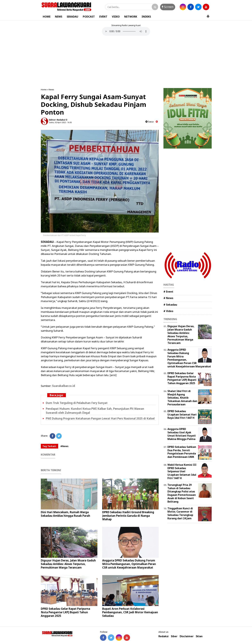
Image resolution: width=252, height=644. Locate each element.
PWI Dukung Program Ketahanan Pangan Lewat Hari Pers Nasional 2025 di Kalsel (100, 418)
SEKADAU (72, 17)
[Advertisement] (126, 62)
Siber (174, 636)
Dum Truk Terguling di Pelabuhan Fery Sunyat (77, 403)
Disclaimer (187, 636)
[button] (208, 15)
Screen (168, 7)
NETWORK (131, 17)
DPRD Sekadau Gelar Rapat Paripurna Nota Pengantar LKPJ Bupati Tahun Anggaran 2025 (65, 612)
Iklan (199, 636)
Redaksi (164, 636)
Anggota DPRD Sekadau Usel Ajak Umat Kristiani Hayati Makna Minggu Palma (182, 434)
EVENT (103, 17)
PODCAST (89, 17)
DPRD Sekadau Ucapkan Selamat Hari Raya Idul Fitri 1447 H (182, 415)
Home (44, 89)
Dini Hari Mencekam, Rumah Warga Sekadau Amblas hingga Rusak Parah (65, 514)
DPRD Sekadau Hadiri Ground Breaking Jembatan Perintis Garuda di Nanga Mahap (128, 516)
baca (149, 122)
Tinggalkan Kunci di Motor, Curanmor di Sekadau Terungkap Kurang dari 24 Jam (180, 513)
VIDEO (116, 17)
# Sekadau (170, 305)
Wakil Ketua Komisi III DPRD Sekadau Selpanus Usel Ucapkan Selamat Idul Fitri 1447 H (182, 471)
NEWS (59, 17)
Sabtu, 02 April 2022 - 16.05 (60, 122)
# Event (168, 292)
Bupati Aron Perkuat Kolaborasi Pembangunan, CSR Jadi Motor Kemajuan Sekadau (130, 612)
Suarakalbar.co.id (63, 386)
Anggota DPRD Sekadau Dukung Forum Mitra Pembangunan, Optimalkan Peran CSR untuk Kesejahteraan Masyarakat (129, 564)
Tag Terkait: (50, 446)
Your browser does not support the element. (126, 31)
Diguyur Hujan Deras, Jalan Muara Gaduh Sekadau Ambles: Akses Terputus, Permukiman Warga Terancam (68, 564)
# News (168, 298)
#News (64, 446)
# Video (168, 311)
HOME (47, 17)
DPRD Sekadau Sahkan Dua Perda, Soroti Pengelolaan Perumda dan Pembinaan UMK (182, 452)
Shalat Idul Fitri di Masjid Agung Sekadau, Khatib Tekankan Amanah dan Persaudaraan (182, 398)
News (51, 89)
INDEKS (146, 17)
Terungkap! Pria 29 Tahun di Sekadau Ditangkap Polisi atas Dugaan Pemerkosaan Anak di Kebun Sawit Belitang (182, 493)
